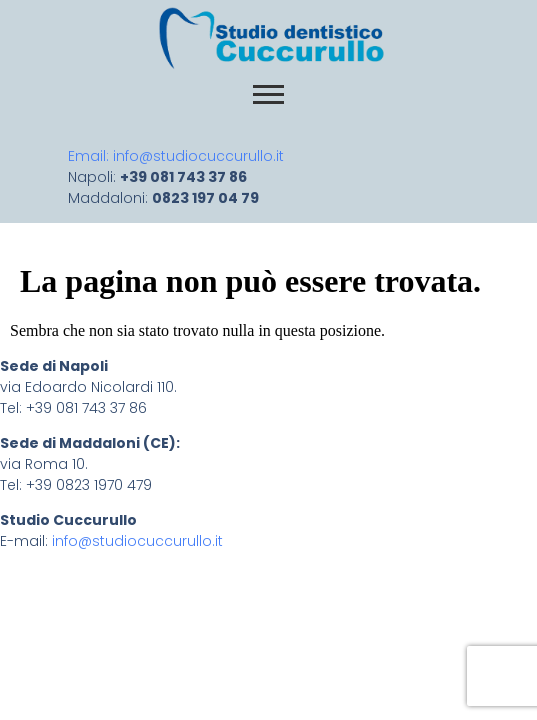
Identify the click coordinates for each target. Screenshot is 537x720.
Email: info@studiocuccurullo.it (180, 156)
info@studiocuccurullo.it (135, 541)
